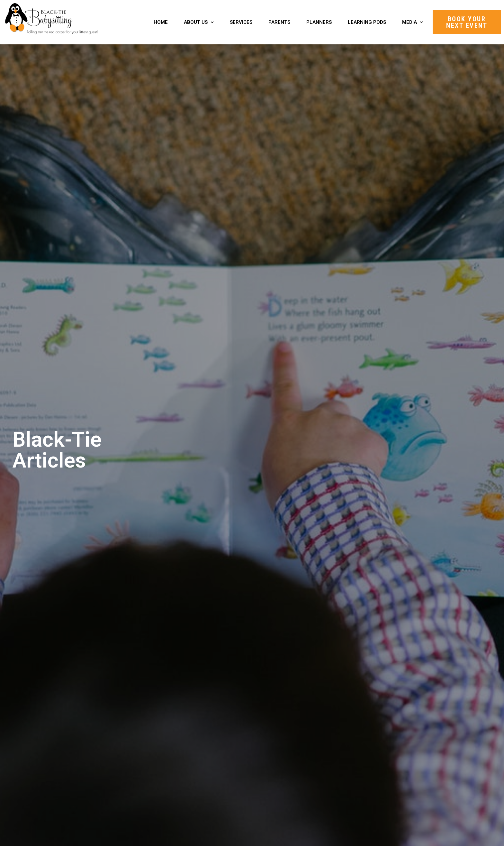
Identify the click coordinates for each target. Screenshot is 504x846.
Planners (319, 22)
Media (413, 22)
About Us (199, 22)
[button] (467, 22)
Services (241, 22)
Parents (279, 22)
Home (161, 22)
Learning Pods (367, 22)
